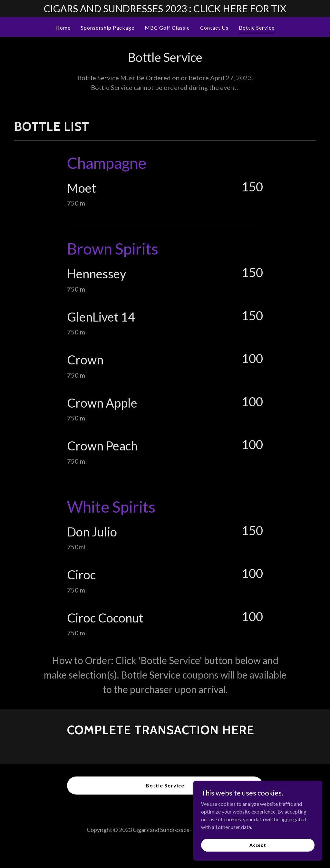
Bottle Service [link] (257, 28)
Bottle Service (165, 785)
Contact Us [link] (214, 28)
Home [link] (63, 28)
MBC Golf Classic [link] (167, 28)
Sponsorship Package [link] (108, 28)
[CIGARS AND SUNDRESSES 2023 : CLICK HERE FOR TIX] (165, 9)
